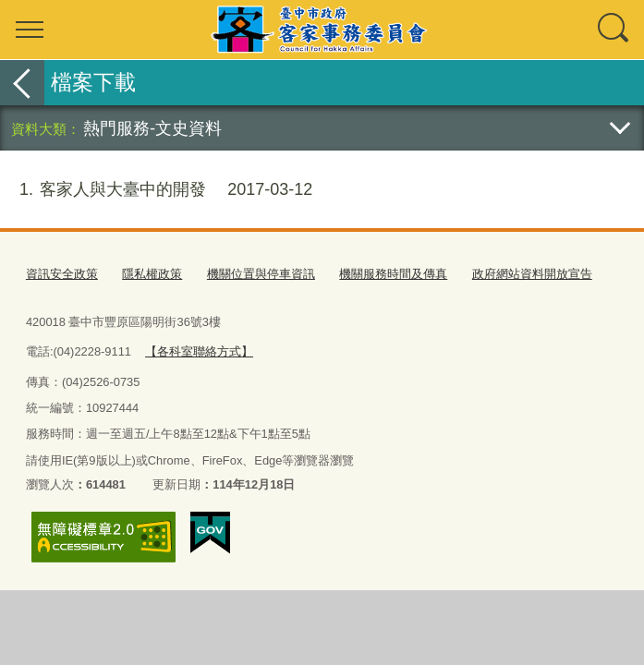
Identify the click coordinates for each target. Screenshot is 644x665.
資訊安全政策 (62, 274)
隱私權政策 (152, 274)
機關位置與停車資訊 (261, 274)
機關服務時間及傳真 (393, 274)
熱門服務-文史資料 (152, 128)
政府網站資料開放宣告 (532, 274)
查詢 (614, 30)
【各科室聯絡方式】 (199, 351)
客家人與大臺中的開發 (156, 190)
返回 (22, 83)
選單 (30, 30)
